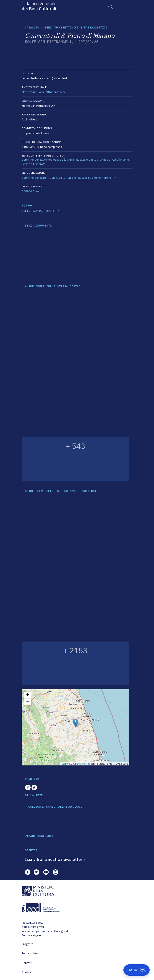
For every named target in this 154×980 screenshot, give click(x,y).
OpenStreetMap (82, 764)
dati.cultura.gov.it (33, 927)
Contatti (27, 963)
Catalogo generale (39, 6)
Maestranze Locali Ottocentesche (44, 92)
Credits (27, 972)
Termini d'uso (31, 953)
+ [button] (27, 695)
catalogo (32, 27)
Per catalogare (31, 935)
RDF (24, 206)
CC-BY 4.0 (28, 191)
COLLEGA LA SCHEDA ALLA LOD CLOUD (55, 807)
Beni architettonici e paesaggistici (76, 27)
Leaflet (65, 764)
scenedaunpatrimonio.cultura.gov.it (45, 931)
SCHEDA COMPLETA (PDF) (38, 211)
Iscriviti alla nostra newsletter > (55, 859)
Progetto (28, 944)
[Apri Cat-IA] (137, 970)
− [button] (27, 702)
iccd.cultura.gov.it (33, 923)
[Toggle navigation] (111, 7)
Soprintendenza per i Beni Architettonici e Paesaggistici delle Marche (66, 178)
